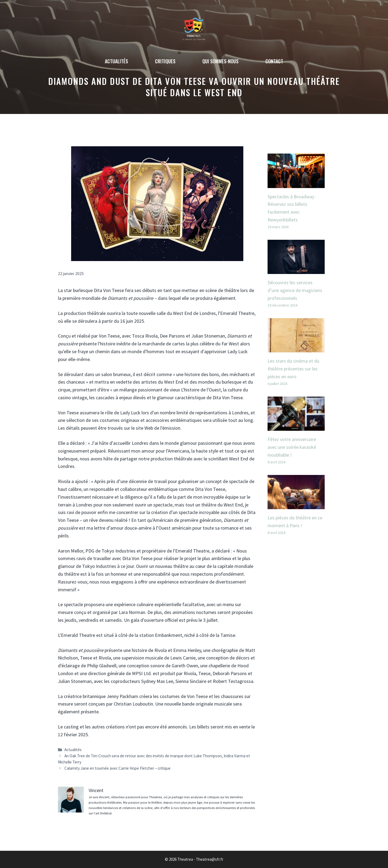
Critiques (165, 61)
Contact (274, 61)
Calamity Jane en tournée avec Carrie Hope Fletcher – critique (117, 768)
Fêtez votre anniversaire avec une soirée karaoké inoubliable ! (292, 447)
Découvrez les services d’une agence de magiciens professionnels (295, 290)
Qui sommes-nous (220, 61)
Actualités (116, 61)
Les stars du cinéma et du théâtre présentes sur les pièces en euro (293, 369)
